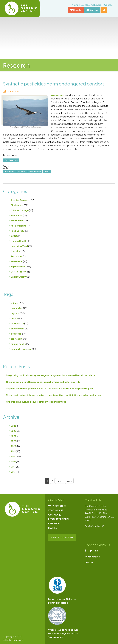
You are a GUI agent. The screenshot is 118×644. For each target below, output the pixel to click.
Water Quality (19, 277)
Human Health (19, 241)
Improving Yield (19, 246)
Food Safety (17, 231)
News (75, 5)
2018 (13, 467)
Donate (76, 10)
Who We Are (56, 510)
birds (47, 171)
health (14, 318)
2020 (14, 456)
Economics (17, 215)
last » (69, 481)
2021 (13, 451)
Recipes (53, 528)
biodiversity (17, 323)
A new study (58, 95)
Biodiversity (17, 205)
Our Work (54, 515)
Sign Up (92, 10)
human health (18, 344)
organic (15, 313)
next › (60, 481)
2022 (13, 446)
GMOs (14, 236)
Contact (109, 5)
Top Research (11, 160)
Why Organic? (57, 506)
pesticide (16, 334)
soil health (16, 339)
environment (35, 171)
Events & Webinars (91, 5)
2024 (13, 436)
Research (54, 523)
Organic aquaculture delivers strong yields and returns (36, 402)
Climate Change (20, 210)
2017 (13, 472)
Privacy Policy (92, 556)
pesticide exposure (21, 349)
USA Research (18, 272)
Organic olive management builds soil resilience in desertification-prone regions (50, 388)
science (22, 171)
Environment (18, 220)
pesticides (9, 171)
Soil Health (17, 261)
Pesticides (16, 256)
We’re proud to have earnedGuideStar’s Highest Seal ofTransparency (63, 633)
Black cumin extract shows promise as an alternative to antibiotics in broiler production (53, 395)
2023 (13, 441)
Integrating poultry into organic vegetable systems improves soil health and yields (51, 375)
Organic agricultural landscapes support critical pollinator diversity (43, 382)
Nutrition (16, 251)
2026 (13, 426)
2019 (13, 461)
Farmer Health (19, 226)
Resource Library (59, 519)
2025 (13, 431)
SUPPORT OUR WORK (62, 537)
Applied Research (21, 200)
